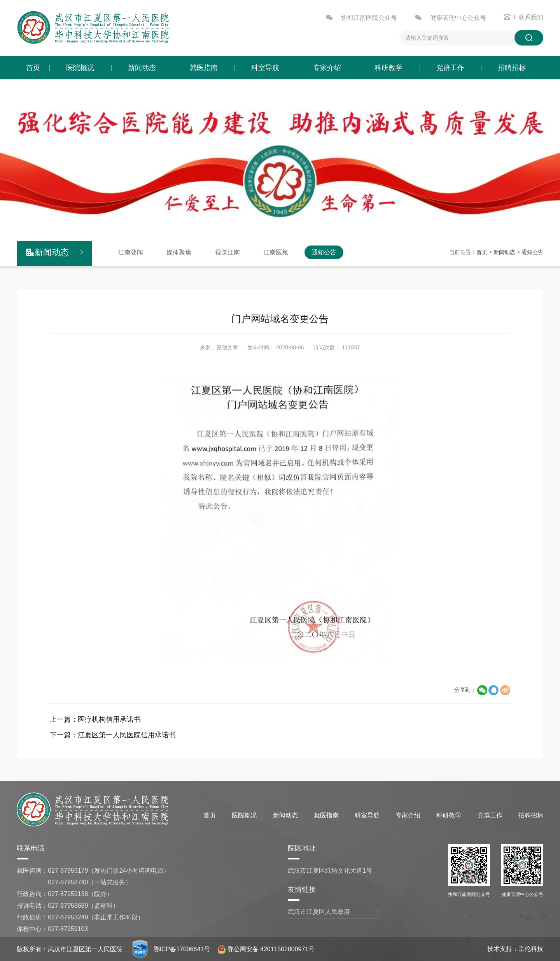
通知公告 (324, 252)
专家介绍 (327, 68)
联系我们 (531, 17)
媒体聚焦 (179, 252)
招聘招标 (512, 68)
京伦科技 (531, 949)
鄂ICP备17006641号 (182, 949)
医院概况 (80, 68)
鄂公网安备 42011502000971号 (266, 949)
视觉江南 (227, 252)
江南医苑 (276, 252)
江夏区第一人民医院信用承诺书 (127, 735)
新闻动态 (142, 68)
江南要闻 (131, 252)
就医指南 (204, 68)
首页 (33, 68)
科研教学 (388, 68)
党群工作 (450, 68)
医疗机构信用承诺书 (109, 719)
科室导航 (265, 68)
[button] (257, 228)
